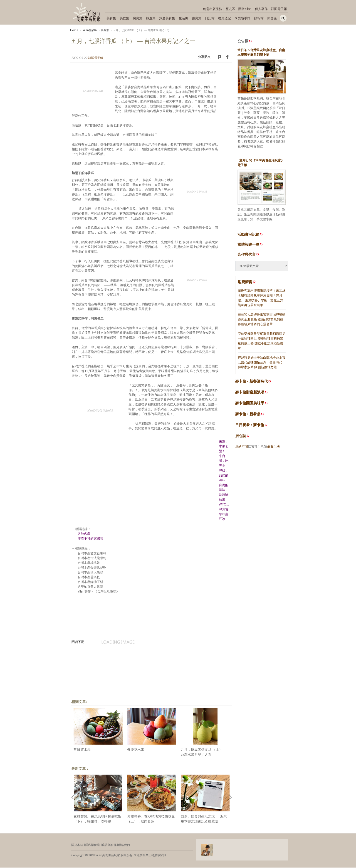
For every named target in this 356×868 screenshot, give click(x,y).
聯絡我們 (124, 845)
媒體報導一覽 (250, 245)
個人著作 (261, 9)
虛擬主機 (273, 447)
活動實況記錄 (250, 235)
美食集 (111, 18)
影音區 (272, 18)
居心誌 (241, 437)
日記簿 (210, 18)
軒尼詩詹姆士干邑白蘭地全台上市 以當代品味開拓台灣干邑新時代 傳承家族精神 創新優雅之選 (262, 363)
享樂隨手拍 (242, 18)
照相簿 (259, 18)
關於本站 (77, 845)
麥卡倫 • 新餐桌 (248, 415)
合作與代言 (249, 255)
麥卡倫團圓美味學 (250, 404)
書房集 (197, 18)
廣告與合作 (109, 845)
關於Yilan (245, 9)
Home (74, 30)
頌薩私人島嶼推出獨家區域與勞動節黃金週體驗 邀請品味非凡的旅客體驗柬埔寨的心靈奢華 (262, 320)
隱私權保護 (93, 845)
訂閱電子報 (279, 9)
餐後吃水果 (136, 750)
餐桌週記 (225, 18)
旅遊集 (151, 18)
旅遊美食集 (167, 18)
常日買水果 (82, 750)
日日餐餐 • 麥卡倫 (250, 426)
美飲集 (124, 18)
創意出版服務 (213, 9)
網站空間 (242, 447)
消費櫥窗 (247, 282)
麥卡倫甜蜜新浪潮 (250, 393)
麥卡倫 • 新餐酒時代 (251, 382)
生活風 (183, 18)
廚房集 (138, 18)
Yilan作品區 (89, 30)
